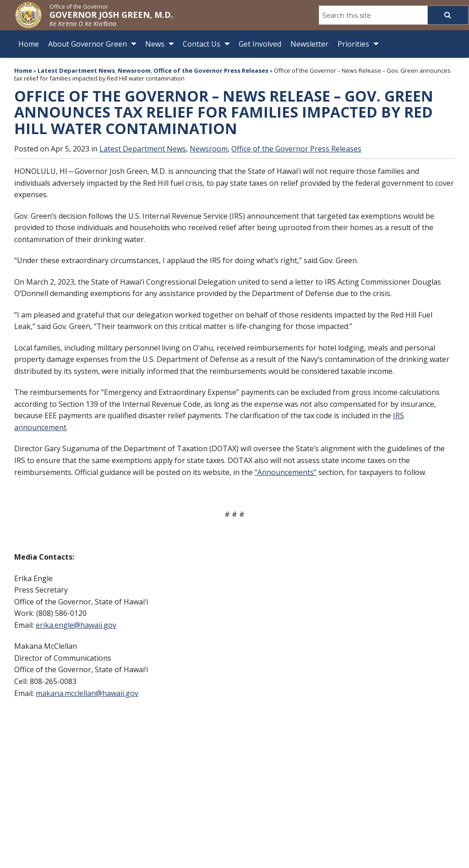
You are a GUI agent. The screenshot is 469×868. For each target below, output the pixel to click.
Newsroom (134, 70)
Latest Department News (76, 70)
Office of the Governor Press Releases (211, 70)
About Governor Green (87, 44)
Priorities (353, 44)
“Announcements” (286, 472)
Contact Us (202, 44)
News (155, 44)
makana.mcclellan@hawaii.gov (87, 693)
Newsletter (309, 44)
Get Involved (260, 44)
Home (29, 44)
